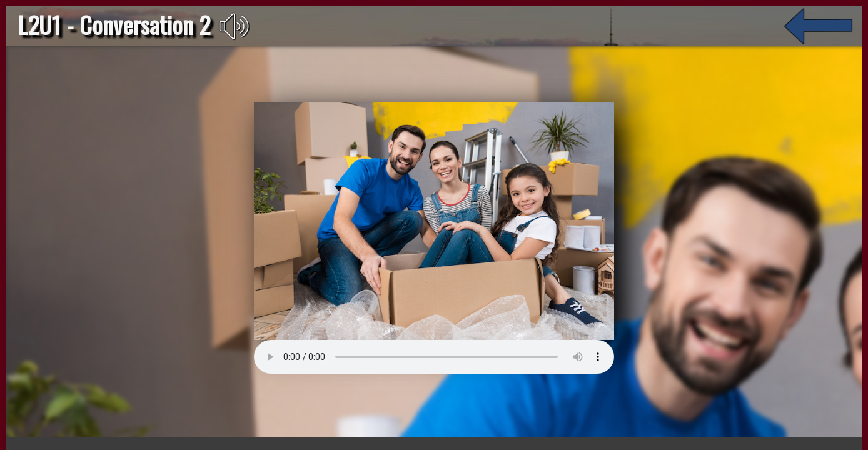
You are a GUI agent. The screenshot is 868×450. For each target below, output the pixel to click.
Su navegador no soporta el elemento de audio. (178, 329)
